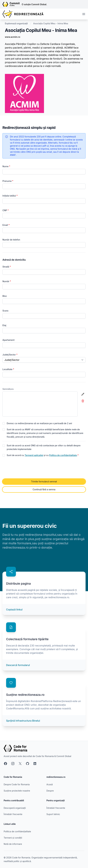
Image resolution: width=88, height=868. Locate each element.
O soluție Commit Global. (34, 4)
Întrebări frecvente (13, 814)
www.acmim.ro (13, 37)
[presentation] (26, 468)
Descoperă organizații (15, 808)
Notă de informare (13, 844)
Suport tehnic (53, 814)
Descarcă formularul (18, 665)
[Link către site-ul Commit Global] (12, 4)
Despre (50, 791)
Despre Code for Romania (17, 784)
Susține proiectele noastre (17, 791)
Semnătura (8, 389)
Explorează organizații (16, 23)
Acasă (50, 784)
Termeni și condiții (13, 838)
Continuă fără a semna (44, 489)
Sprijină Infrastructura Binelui (23, 721)
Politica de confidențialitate (63, 455)
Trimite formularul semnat (44, 481)
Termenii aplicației (34, 455)
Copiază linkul (14, 610)
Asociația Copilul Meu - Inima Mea (51, 23)
